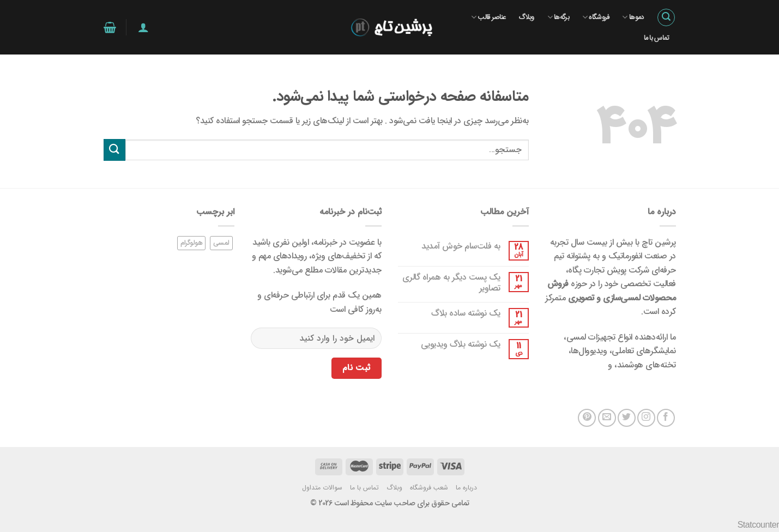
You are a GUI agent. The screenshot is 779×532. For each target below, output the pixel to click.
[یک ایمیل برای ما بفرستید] (607, 418)
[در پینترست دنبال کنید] (587, 418)
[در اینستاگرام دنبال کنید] (646, 418)
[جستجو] (666, 17)
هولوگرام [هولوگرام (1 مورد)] (191, 243)
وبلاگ (526, 17)
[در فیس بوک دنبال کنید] (666, 418)
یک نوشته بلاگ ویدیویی (461, 344)
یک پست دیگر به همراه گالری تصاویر (451, 282)
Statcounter (758, 525)
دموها (633, 17)
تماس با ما (657, 38)
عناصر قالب (488, 17)
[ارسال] (114, 150)
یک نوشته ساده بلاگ (466, 313)
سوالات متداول (322, 488)
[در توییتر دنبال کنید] (627, 418)
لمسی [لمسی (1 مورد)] (221, 243)
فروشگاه (596, 17)
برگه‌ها (558, 17)
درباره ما (466, 488)
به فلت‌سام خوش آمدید (461, 246)
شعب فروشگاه (429, 488)
